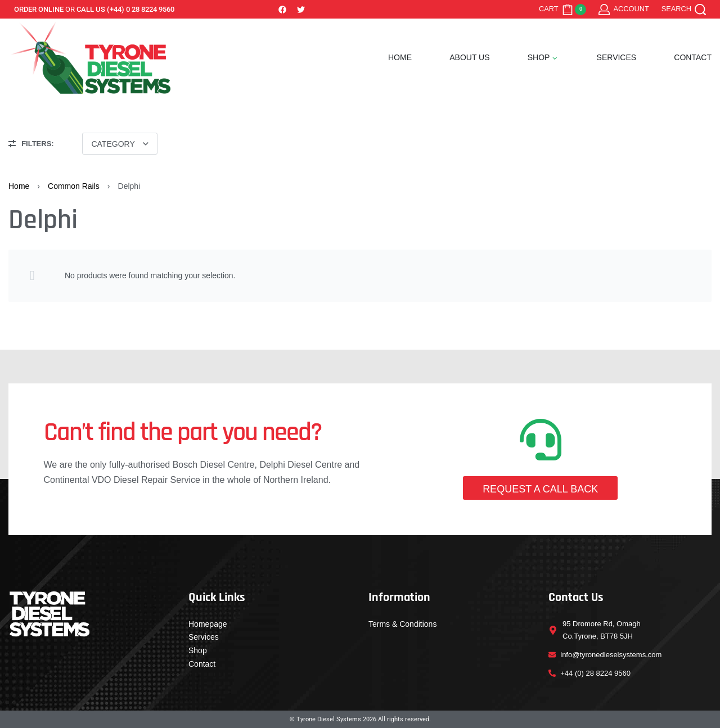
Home (19, 186)
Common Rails (74, 186)
